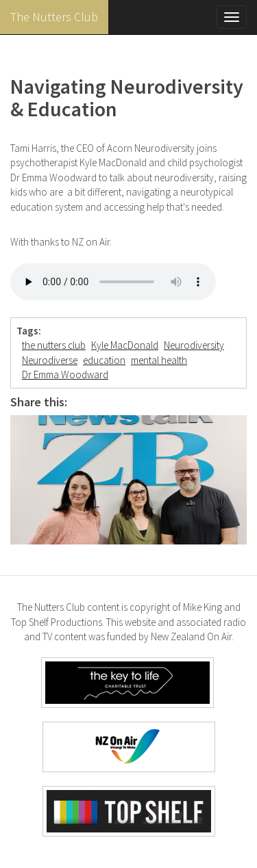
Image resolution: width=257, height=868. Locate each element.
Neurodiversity (194, 345)
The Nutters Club (54, 17)
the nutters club (54, 345)
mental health (159, 360)
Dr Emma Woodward (65, 374)
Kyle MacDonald (125, 345)
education (104, 360)
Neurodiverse (50, 360)
